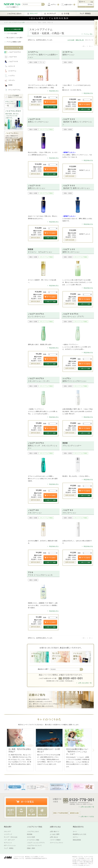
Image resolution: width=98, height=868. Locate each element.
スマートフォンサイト (57, 843)
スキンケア (7, 831)
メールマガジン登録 (33, 840)
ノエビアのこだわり (33, 831)
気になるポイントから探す (15, 38)
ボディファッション (10, 845)
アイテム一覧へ (88, 34)
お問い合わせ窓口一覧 (85, 683)
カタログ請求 (31, 837)
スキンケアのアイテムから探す (17, 22)
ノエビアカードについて (34, 845)
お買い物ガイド (55, 831)
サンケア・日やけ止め (11, 837)
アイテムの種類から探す (14, 42)
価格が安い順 (80, 40)
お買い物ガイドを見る (87, 817)
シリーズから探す (12, 33)
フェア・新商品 (9, 848)
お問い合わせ (54, 837)
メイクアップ (8, 834)
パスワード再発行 (55, 840)
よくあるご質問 (55, 834)
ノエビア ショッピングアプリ (36, 843)
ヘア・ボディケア (9, 840)
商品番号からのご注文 (80, 834)
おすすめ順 (71, 40)
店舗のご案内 (31, 848)
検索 (81, 669)
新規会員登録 (77, 840)
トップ (6, 22)
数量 (45, 97)
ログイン (76, 837)
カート (75, 831)
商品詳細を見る (54, 91)
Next (93, 750)
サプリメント (8, 843)
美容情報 (30, 834)
